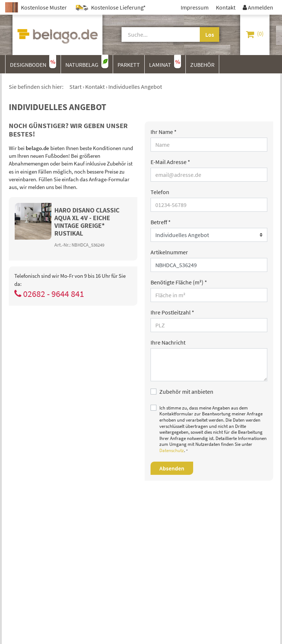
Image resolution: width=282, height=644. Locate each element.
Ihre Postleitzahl (172, 312)
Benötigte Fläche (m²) (179, 282)
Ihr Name (164, 132)
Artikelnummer (169, 252)
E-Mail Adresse (170, 162)
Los (210, 34)
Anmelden (258, 7)
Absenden (172, 468)
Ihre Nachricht (168, 342)
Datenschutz (172, 450)
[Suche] (156, 34)
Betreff (161, 222)
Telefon (160, 192)
